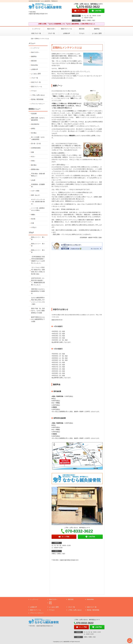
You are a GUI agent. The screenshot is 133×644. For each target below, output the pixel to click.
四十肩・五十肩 (36, 144)
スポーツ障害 (35, 191)
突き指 (33, 219)
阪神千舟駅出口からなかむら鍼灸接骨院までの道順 (38, 319)
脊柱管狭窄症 (35, 124)
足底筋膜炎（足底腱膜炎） (38, 185)
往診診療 (34, 114)
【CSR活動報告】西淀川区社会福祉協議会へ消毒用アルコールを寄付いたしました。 (38, 260)
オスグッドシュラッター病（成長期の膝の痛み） (38, 202)
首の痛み (34, 133)
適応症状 (82, 29)
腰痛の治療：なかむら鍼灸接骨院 (38, 119)
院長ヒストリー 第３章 (38, 251)
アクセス (82, 33)
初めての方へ (51, 29)
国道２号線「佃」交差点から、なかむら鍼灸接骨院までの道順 (38, 311)
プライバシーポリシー (38, 104)
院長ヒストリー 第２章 (38, 245)
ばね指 (33, 180)
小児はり (34, 227)
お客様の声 (66, 33)
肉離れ (33, 215)
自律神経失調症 (36, 148)
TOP (32, 39)
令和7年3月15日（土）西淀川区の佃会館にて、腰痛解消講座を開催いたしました (38, 281)
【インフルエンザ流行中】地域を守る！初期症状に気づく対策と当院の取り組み (38, 271)
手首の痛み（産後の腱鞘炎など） (38, 175)
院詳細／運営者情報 (37, 99)
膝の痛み (34, 165)
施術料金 (97, 29)
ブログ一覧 (51, 33)
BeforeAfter (35, 65)
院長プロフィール (66, 29)
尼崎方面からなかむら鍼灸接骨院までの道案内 (38, 291)
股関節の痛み (35, 169)
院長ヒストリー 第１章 (38, 238)
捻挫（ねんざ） (36, 195)
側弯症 (33, 129)
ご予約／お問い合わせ (38, 95)
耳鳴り (33, 161)
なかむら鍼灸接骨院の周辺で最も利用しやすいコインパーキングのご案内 (38, 301)
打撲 (32, 223)
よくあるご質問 (97, 33)
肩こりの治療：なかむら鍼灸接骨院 (38, 138)
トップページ (36, 29)
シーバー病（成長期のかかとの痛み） (38, 209)
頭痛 (32, 152)
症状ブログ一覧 (36, 33)
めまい (33, 156)
